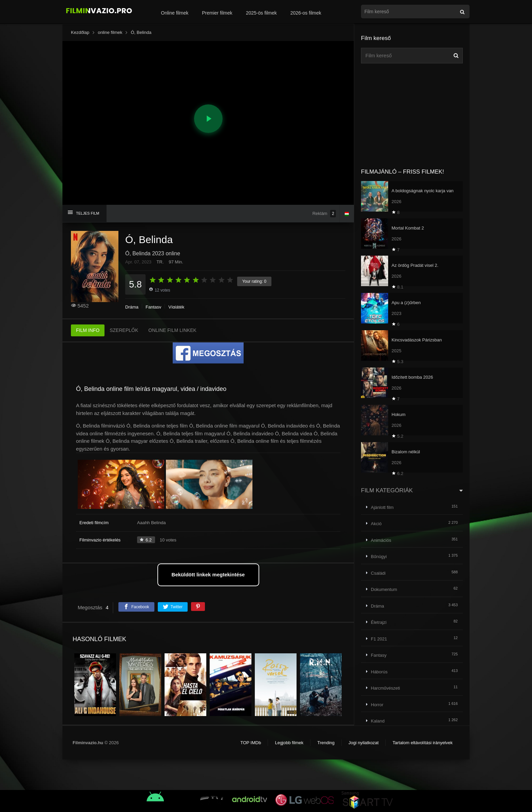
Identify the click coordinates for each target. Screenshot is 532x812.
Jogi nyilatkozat (364, 743)
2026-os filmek (306, 13)
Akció (376, 524)
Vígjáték (176, 307)
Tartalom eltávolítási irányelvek (423, 743)
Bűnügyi (379, 557)
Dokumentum (384, 589)
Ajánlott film (382, 507)
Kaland (378, 721)
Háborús (379, 672)
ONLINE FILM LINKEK (172, 330)
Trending (326, 743)
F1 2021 (379, 639)
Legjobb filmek (289, 743)
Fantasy (153, 307)
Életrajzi (379, 622)
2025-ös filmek (261, 13)
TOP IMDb (251, 743)
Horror (377, 705)
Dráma (132, 307)
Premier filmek (217, 13)
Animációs (381, 540)
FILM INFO (88, 330)
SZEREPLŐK (124, 330)
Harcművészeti (385, 688)
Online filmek (175, 13)
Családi (378, 573)
